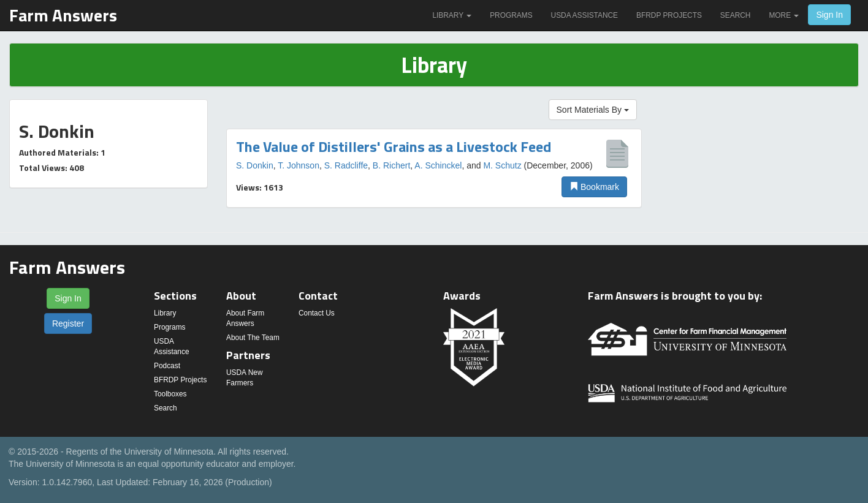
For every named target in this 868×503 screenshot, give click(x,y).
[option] (434, 168)
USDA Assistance (584, 15)
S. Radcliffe (346, 165)
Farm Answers (63, 15)
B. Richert (391, 165)
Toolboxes (170, 394)
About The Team (253, 338)
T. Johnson (299, 165)
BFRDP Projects (669, 15)
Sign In (829, 15)
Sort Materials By (593, 110)
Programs (511, 15)
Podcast (167, 366)
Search (736, 15)
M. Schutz (502, 165)
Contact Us (317, 313)
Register (68, 323)
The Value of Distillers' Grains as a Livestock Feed (394, 146)
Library (452, 15)
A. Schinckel (438, 165)
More (784, 15)
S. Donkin (255, 165)
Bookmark (594, 187)
